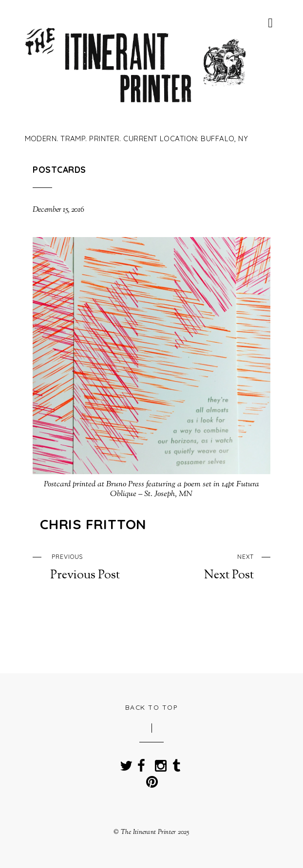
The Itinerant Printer (149, 832)
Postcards (59, 169)
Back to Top (152, 707)
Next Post (218, 566)
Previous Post (85, 566)
